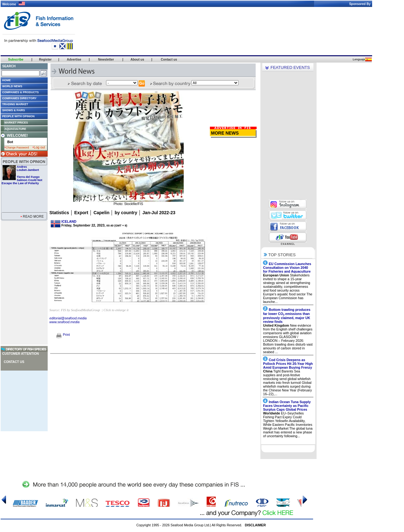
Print (63, 335)
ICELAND (69, 221)
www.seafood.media (65, 322)
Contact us (14, 362)
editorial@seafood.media (68, 318)
